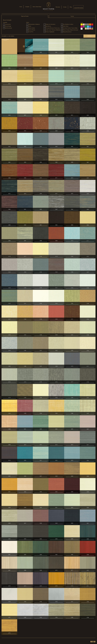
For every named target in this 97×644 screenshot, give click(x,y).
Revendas (58, 7)
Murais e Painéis (32, 30)
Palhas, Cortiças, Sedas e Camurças (71, 30)
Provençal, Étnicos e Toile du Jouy (53, 28)
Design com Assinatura (50, 24)
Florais (30, 26)
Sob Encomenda (8, 28)
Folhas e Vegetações (50, 32)
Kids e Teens (66, 26)
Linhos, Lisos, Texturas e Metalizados (53, 30)
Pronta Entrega (8, 26)
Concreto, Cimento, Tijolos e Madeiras (71, 28)
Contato (65, 7)
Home (21, 7)
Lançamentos (8, 24)
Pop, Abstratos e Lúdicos (68, 24)
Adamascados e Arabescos (34, 24)
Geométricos (48, 26)
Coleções (27, 7)
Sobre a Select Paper (37, 7)
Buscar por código (79, 8)
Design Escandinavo (67, 32)
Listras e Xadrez (32, 28)
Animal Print (31, 32)
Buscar (89, 36)
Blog (71, 7)
